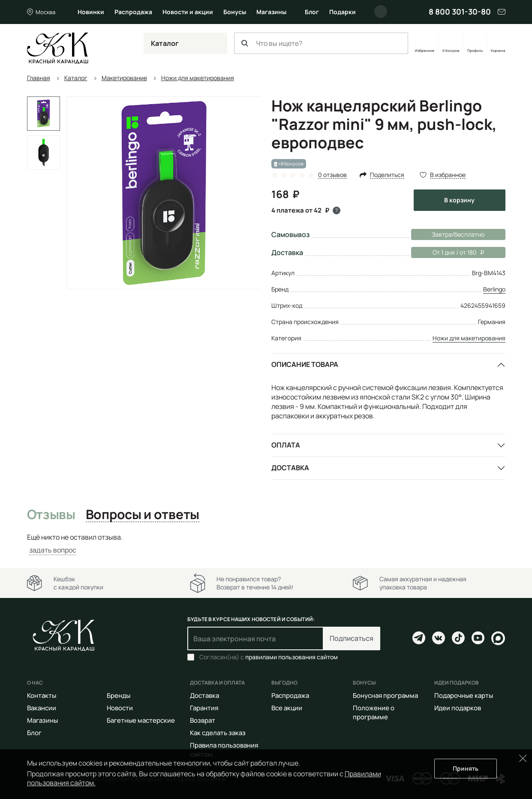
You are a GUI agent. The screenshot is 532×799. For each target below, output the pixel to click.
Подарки (343, 12)
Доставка (290, 468)
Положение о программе (374, 712)
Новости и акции (188, 12)
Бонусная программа (385, 695)
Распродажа (133, 12)
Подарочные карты (464, 695)
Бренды (119, 695)
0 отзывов (332, 175)
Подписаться (352, 638)
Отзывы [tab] (51, 515)
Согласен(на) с (269, 657)
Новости (120, 708)
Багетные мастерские (141, 720)
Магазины (271, 12)
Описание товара (305, 364)
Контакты (42, 695)
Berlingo (494, 289)
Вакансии (42, 708)
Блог (312, 12)
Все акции (287, 708)
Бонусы (235, 12)
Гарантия (204, 708)
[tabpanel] (266, 544)
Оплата (286, 445)
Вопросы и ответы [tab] (143, 515)
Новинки (91, 12)
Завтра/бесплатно (458, 234)
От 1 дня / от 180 (448, 252)
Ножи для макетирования (469, 338)
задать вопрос (53, 550)
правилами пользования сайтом (292, 657)
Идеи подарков (458, 708)
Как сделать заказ (218, 733)
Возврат (203, 720)
